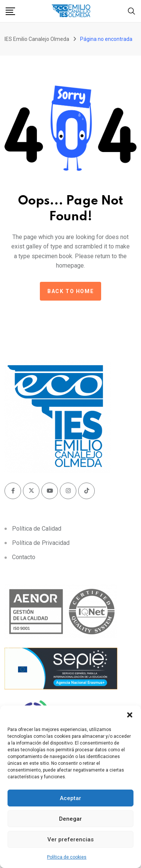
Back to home (70, 291)
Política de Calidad (37, 529)
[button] (130, 715)
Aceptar (70, 798)
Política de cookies (67, 857)
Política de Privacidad (41, 543)
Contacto (24, 557)
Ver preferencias (70, 839)
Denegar (70, 819)
